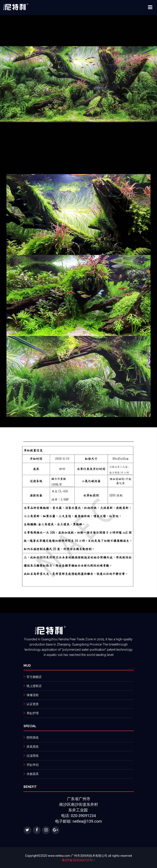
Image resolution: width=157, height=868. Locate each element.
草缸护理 (33, 713)
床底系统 (33, 747)
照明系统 (33, 738)
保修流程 (33, 695)
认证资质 (33, 704)
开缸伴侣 (33, 765)
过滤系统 (33, 756)
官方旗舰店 (34, 677)
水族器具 (33, 774)
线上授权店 (34, 686)
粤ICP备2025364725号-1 (78, 860)
